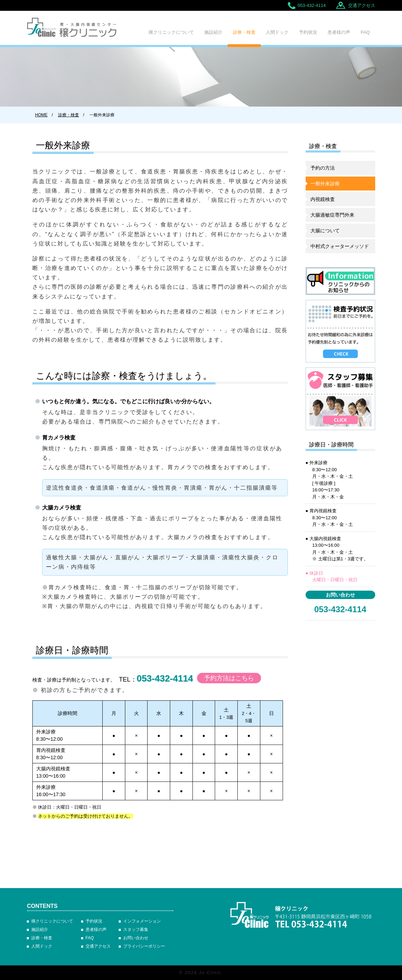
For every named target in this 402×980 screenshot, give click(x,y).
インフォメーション (142, 921)
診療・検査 (244, 32)
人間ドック (277, 32)
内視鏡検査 (323, 199)
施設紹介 (213, 32)
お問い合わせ (136, 938)
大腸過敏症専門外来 (332, 215)
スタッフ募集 (136, 930)
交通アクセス (362, 5)
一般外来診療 (325, 184)
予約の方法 (323, 168)
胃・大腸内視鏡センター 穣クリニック (301, 917)
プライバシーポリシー (144, 946)
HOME (41, 115)
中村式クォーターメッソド (340, 246)
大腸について (325, 231)
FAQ (365, 32)
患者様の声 (339, 32)
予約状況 (308, 32)
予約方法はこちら (229, 678)
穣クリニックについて (171, 32)
